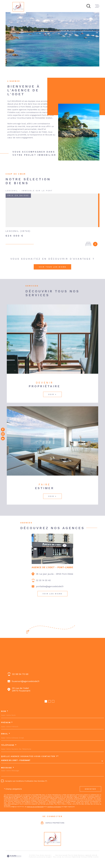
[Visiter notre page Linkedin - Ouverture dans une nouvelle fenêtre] (3, 439)
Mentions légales (84, 855)
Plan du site (72, 855)
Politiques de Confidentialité (35, 807)
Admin (94, 855)
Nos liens (57, 857)
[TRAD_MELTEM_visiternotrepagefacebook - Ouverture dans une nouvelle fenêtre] (3, 429)
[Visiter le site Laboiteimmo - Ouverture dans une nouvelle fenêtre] (14, 856)
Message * (8, 768)
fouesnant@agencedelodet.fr (26, 681)
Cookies (96, 857)
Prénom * (7, 723)
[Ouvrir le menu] (97, 6)
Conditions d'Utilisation (54, 807)
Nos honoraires (61, 855)
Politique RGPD (86, 857)
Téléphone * (9, 745)
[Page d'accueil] (18, 7)
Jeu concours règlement (70, 857)
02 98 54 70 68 (20, 674)
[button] (46, 701)
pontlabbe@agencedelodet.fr (50, 586)
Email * (6, 734)
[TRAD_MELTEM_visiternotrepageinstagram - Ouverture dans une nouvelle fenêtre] (3, 434)
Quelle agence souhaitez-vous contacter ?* (30, 756)
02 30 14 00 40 (43, 580)
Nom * (5, 711)
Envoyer (90, 789)
